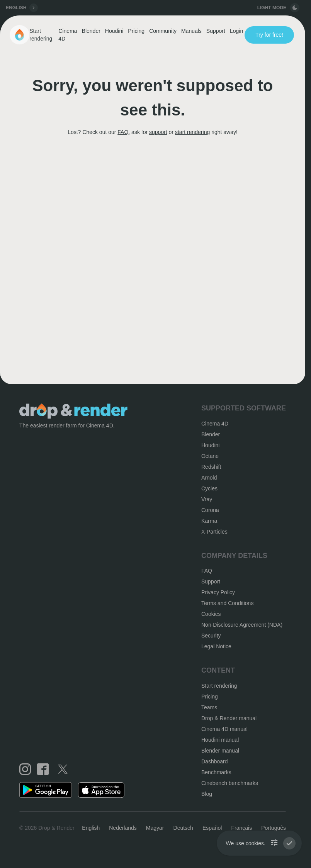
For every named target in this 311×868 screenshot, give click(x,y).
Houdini (114, 31)
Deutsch (183, 828)
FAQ (123, 132)
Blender (91, 31)
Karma (209, 521)
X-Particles (214, 532)
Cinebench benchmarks (230, 783)
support (158, 132)
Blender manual (220, 751)
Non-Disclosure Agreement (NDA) (242, 625)
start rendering (192, 132)
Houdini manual (220, 740)
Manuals (191, 31)
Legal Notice (216, 646)
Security (211, 636)
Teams (209, 707)
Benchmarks (216, 772)
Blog (207, 794)
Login (236, 31)
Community (163, 31)
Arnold (209, 478)
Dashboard (215, 761)
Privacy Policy (218, 592)
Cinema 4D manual (224, 729)
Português (274, 828)
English (91, 828)
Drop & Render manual (229, 718)
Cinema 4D (68, 35)
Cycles (209, 488)
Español (212, 828)
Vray (207, 499)
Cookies (211, 614)
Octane (210, 456)
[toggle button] (295, 8)
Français (241, 828)
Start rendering (41, 35)
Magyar (155, 828)
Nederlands (123, 828)
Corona (210, 510)
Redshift (211, 467)
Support (216, 31)
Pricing (136, 31)
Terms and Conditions (227, 603)
